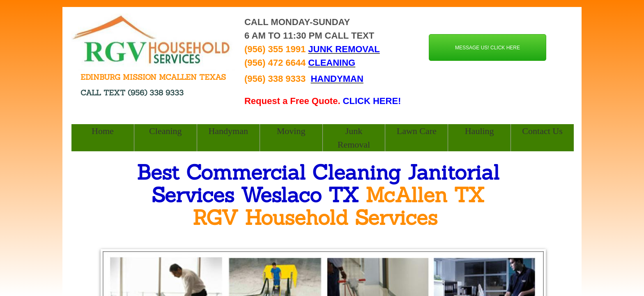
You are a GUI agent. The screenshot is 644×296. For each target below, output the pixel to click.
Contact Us (542, 131)
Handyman (228, 131)
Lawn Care (417, 131)
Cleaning (165, 131)
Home (103, 131)
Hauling (480, 131)
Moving (291, 131)
